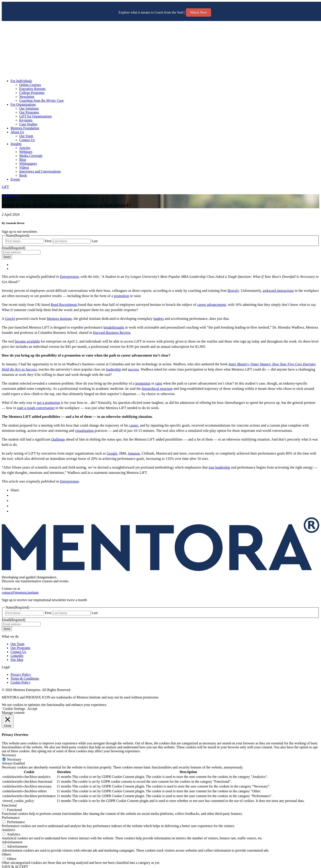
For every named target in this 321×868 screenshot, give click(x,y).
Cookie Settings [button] (14, 709)
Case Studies (28, 124)
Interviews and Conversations (40, 171)
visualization (84, 431)
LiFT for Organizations (36, 116)
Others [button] (6, 854)
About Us (17, 132)
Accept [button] (32, 709)
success (134, 369)
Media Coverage (31, 156)
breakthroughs (114, 327)
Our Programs (29, 112)
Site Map (17, 660)
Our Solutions (29, 108)
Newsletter (27, 97)
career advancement (212, 305)
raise (159, 383)
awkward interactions (278, 291)
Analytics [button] (8, 830)
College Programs (32, 93)
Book (23, 175)
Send (7, 257)
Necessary (14, 759)
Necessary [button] (9, 755)
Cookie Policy (20, 682)
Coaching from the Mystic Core (42, 101)
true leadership (219, 467)
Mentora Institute (59, 319)
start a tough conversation (36, 408)
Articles (25, 148)
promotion (121, 296)
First (48, 241)
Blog (23, 160)
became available (27, 341)
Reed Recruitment (64, 305)
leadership (113, 369)
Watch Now (199, 12)
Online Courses (30, 85)
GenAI (10, 319)
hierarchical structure (157, 389)
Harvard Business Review (112, 333)
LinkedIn (17, 656)
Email (14, 248)
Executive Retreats (32, 89)
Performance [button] (11, 818)
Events (15, 179)
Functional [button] (9, 805)
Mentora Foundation (25, 128)
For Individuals (21, 81)
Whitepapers (28, 164)
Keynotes (26, 120)
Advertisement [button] (12, 842)
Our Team (26, 136)
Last (95, 241)
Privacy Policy (21, 675)
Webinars (26, 152)
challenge (58, 439)
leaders (159, 319)
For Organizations (23, 104)
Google (112, 453)
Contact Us (27, 140)
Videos (24, 167)
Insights (16, 144)
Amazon (134, 453)
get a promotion (49, 403)
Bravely (233, 291)
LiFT (5, 187)
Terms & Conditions (25, 678)
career (134, 425)
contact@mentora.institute (20, 592)
